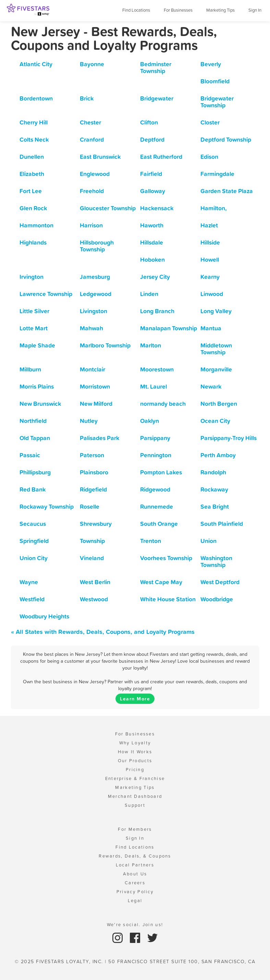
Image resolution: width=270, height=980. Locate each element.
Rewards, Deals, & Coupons (135, 856)
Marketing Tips (220, 10)
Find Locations (136, 10)
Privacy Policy (135, 892)
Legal (135, 901)
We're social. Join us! (135, 925)
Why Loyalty (135, 743)
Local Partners (135, 865)
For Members (135, 829)
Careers (135, 883)
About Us (135, 874)
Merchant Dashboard (135, 796)
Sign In (255, 10)
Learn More (135, 699)
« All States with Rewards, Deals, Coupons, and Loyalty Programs (103, 632)
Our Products (135, 761)
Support (135, 805)
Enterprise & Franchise (135, 778)
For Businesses (178, 10)
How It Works (135, 752)
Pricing (135, 770)
